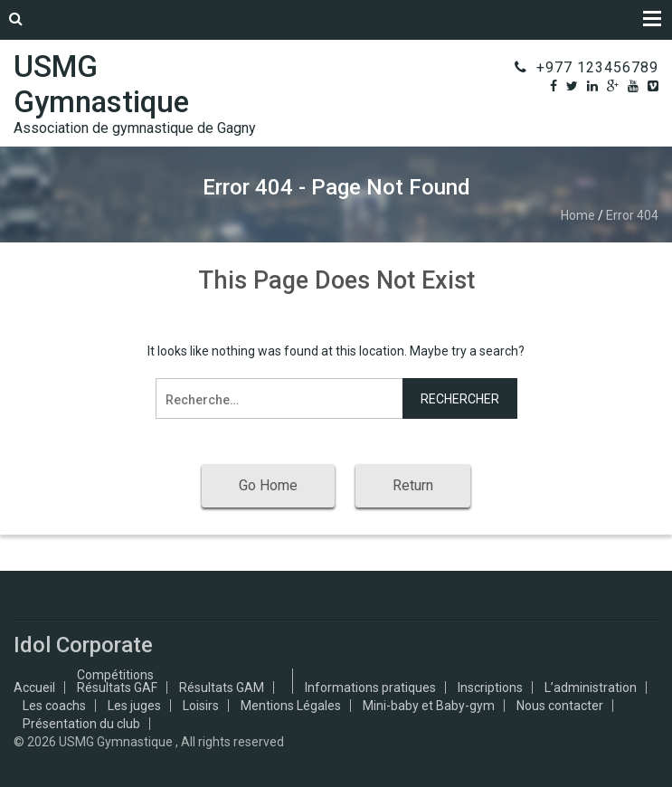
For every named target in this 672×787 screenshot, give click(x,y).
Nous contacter (560, 706)
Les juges (134, 706)
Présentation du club (81, 724)
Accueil (34, 687)
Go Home (268, 485)
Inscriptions (490, 687)
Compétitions (115, 675)
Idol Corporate (83, 645)
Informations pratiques (370, 687)
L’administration (591, 687)
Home (578, 215)
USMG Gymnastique (101, 84)
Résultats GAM (222, 687)
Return (413, 485)
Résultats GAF (117, 687)
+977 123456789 (597, 67)
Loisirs (201, 706)
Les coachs (54, 706)
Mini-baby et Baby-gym (429, 706)
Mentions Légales (291, 706)
